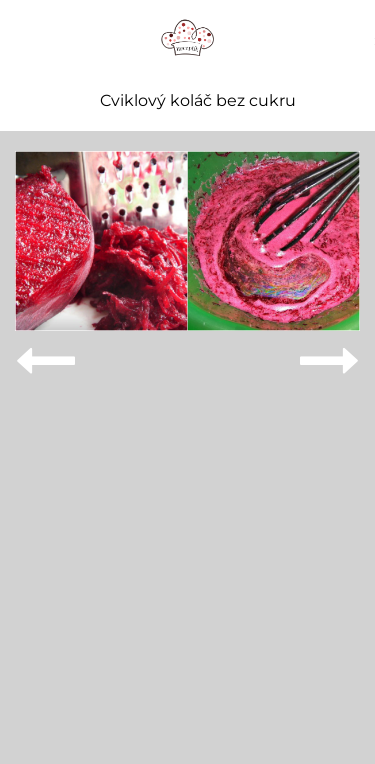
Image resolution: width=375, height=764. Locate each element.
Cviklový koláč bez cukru (198, 101)
